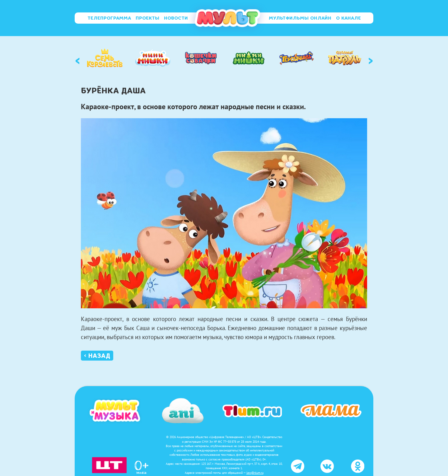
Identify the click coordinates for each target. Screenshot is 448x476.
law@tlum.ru (255, 473)
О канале (348, 18)
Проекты (147, 18)
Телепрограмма (109, 18)
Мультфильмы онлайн (300, 18)
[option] (105, 58)
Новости (176, 18)
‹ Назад (97, 356)
